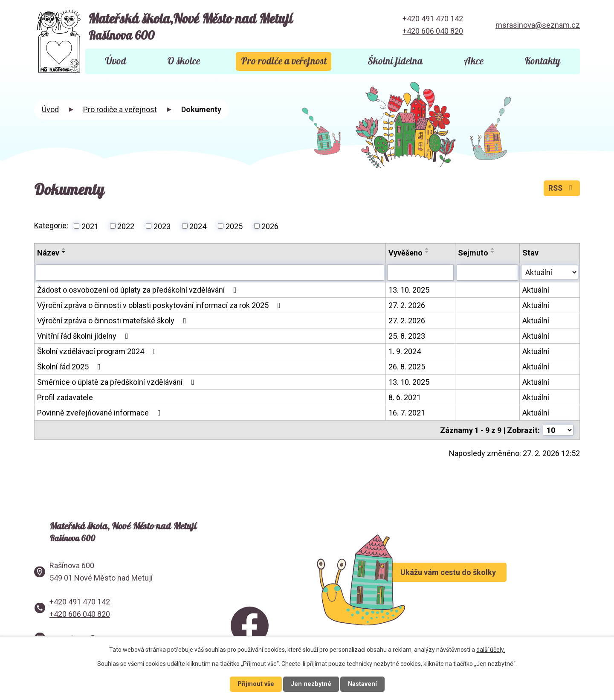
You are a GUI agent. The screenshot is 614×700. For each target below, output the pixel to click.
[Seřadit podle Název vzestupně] (64, 249)
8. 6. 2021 (405, 397)
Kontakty (542, 61)
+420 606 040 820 (433, 31)
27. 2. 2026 (407, 305)
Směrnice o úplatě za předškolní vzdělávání (117, 382)
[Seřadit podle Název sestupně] (64, 252)
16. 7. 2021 (407, 413)
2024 (198, 226)
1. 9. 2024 (405, 351)
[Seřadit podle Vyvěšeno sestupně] (428, 252)
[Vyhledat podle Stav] (550, 272)
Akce (474, 61)
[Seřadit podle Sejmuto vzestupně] (493, 249)
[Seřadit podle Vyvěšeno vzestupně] (428, 249)
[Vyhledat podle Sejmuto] (488, 273)
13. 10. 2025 (409, 290)
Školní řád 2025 (71, 367)
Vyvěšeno (406, 253)
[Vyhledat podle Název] (210, 273)
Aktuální (536, 290)
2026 (270, 226)
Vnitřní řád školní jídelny (84, 336)
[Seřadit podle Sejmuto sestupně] (493, 252)
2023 (162, 226)
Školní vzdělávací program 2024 (98, 351)
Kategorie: (51, 225)
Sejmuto (474, 253)
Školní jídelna (395, 61)
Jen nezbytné (311, 684)
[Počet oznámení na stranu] (558, 430)
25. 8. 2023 (407, 336)
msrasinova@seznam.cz (538, 25)
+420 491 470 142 (433, 19)
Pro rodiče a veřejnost (284, 61)
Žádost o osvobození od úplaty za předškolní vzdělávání (139, 290)
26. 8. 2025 (407, 367)
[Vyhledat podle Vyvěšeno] (421, 273)
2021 (90, 226)
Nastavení (362, 684)
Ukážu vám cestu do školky (473, 581)
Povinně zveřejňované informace (101, 413)
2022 (126, 226)
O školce (184, 61)
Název (48, 253)
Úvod (116, 61)
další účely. (491, 650)
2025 (234, 226)
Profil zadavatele (65, 397)
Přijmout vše (256, 684)
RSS (561, 189)
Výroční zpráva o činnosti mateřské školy (113, 321)
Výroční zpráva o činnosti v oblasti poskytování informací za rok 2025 (161, 305)
